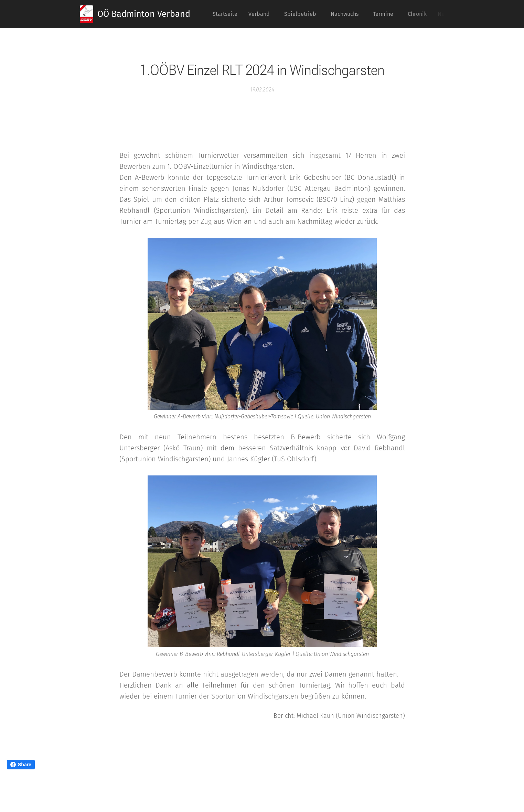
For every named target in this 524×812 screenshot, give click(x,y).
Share (21, 765)
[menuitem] (227, 14)
